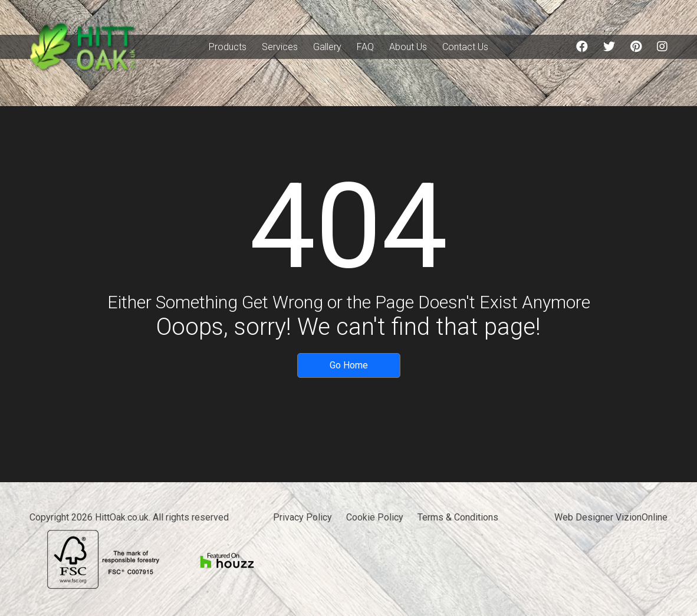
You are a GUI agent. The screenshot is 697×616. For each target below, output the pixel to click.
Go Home (349, 365)
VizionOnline (642, 517)
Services (280, 47)
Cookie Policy (375, 517)
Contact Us (465, 47)
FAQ (365, 47)
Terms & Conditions (458, 517)
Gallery (327, 47)
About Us (408, 47)
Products (228, 47)
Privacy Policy (303, 517)
